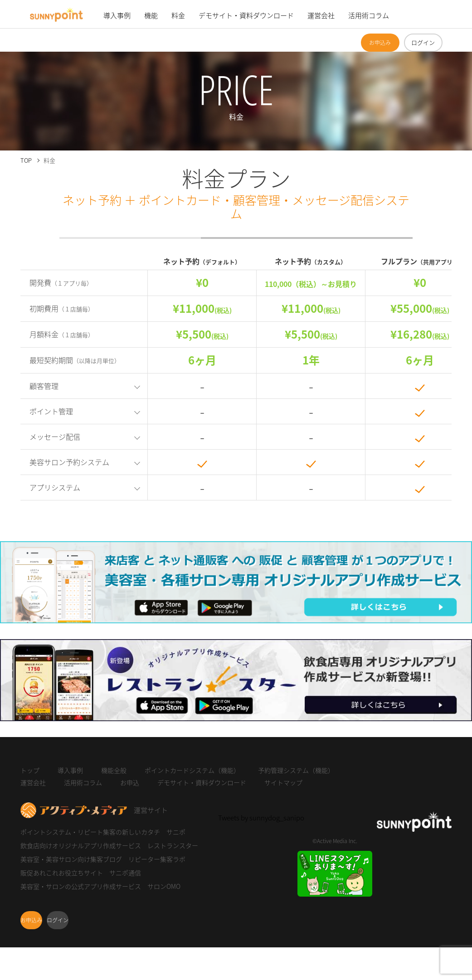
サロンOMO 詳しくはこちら (42, 623)
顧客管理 (44, 386)
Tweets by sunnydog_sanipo (261, 818)
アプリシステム (55, 487)
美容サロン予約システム (69, 462)
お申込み (380, 43)
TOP (26, 160)
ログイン (423, 42)
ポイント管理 (51, 411)
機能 (151, 15)
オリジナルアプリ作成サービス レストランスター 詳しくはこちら (100, 720)
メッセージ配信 (55, 437)
